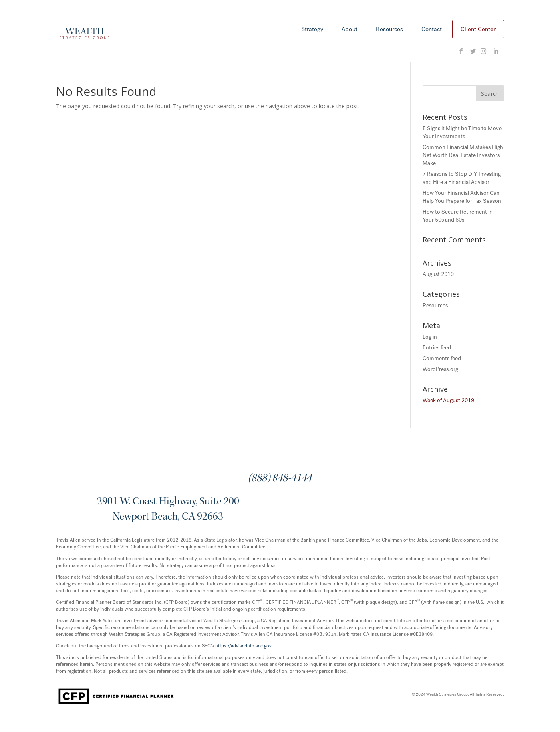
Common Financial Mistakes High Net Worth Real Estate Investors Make (463, 155)
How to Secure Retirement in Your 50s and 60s (458, 216)
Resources (389, 30)
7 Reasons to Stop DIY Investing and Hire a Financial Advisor (462, 178)
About (349, 30)
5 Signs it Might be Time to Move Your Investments (462, 132)
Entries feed (437, 348)
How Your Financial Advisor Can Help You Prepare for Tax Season (462, 197)
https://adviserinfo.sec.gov (243, 646)
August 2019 (438, 274)
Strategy (312, 30)
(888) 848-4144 (280, 479)
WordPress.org (440, 369)
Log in (430, 337)
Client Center (478, 29)
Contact (432, 30)
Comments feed (442, 358)
